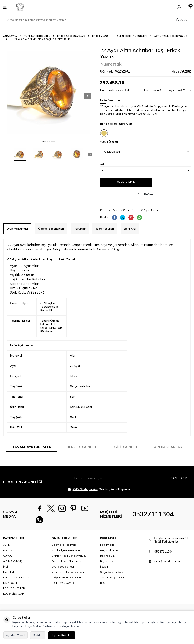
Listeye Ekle (109, 210)
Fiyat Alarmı (150, 210)
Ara (181, 20)
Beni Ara (130, 229)
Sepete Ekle (126, 182)
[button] (43, 141)
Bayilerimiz (107, 561)
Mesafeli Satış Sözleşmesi (68, 572)
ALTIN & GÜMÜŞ (13, 561)
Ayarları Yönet (16, 635)
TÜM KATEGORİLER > (37, 36)
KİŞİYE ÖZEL (10, 583)
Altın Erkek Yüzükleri (132, 36)
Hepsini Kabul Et (62, 635)
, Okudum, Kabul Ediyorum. (99, 489)
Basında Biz (107, 556)
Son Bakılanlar (167, 447)
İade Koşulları (105, 229)
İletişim (104, 567)
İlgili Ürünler (124, 447)
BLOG (104, 583)
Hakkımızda (107, 545)
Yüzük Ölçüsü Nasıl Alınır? (67, 551)
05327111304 (153, 514)
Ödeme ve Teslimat (64, 545)
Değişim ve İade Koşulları (67, 578)
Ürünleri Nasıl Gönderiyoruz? (69, 556)
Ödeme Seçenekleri (51, 229)
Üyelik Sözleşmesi (63, 567)
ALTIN (7, 545)
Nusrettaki (111, 64)
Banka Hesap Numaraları (67, 561)
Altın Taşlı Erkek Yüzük (171, 36)
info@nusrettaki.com (168, 561)
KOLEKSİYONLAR (14, 594)
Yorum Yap (129, 210)
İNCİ (6, 567)
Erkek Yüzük (101, 36)
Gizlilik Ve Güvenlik (63, 583)
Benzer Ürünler (81, 447)
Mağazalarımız (109, 551)
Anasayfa (10, 36)
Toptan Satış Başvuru (113, 578)
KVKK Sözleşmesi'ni (85, 489)
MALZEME (9, 572)
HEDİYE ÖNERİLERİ (14, 589)
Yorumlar (80, 229)
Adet (103, 164)
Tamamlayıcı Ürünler (32, 447)
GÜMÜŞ (8, 556)
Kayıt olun (179, 478)
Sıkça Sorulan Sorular (113, 572)
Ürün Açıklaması (17, 229)
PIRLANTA (9, 551)
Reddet (38, 635)
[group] (48, 93)
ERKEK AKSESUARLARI (71, 36)
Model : (181, 72)
